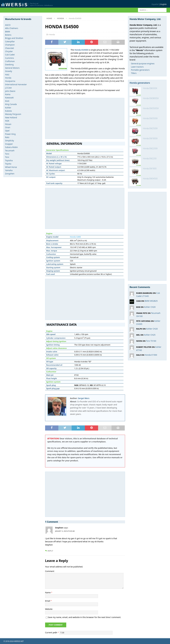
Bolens (8, 35)
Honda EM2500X (150, 128)
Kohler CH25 (150, 335)
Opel (7, 131)
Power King (10, 134)
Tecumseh (10, 151)
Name (48, 592)
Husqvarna (10, 81)
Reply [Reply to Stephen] (50, 551)
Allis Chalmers (12, 28)
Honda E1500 (151, 355)
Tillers (134, 73)
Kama (8, 94)
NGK (7, 121)
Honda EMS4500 (150, 179)
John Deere (10, 91)
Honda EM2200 (150, 158)
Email (48, 601)
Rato (7, 137)
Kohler (8, 108)
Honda (52, 34)
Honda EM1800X (150, 138)
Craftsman (10, 61)
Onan (8, 127)
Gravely (9, 71)
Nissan (8, 124)
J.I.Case (8, 88)
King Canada (11, 104)
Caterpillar (10, 41)
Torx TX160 (151, 341)
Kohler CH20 (150, 307)
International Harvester (16, 84)
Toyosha (9, 160)
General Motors (12, 68)
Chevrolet (10, 48)
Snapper (9, 144)
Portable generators (140, 70)
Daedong (9, 64)
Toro (7, 154)
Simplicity (10, 141)
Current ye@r (52, 632)
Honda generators (140, 83)
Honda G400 (75, 237)
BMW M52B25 (151, 301)
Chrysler (9, 51)
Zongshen (10, 174)
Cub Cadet (10, 55)
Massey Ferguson (13, 114)
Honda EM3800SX (151, 98)
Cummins (10, 58)
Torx (7, 157)
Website (49, 609)
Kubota (8, 111)
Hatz (7, 75)
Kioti (7, 101)
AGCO (8, 25)
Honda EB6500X (150, 88)
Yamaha (9, 170)
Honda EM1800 (150, 168)
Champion (10, 45)
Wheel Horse (11, 167)
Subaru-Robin (11, 147)
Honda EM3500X (150, 118)
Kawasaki (9, 98)
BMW (8, 32)
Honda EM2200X (150, 148)
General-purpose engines (143, 64)
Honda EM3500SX (151, 108)
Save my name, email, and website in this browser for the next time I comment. (85, 617)
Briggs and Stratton (14, 38)
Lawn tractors (137, 67)
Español (155, 4)
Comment (50, 571)
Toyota (8, 164)
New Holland (11, 117)
